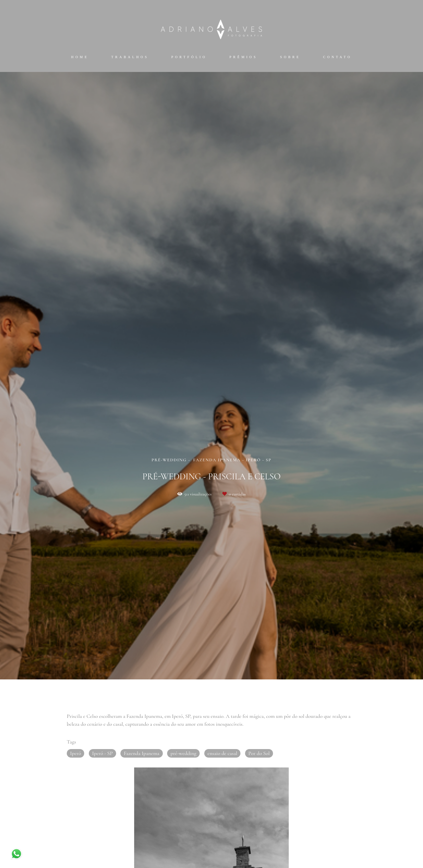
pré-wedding (183, 753)
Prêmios (244, 57)
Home (80, 57)
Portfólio (189, 57)
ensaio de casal (223, 753)
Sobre (290, 57)
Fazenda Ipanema (141, 753)
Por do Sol (259, 753)
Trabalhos (130, 57)
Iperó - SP (102, 753)
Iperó (75, 753)
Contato (337, 57)
